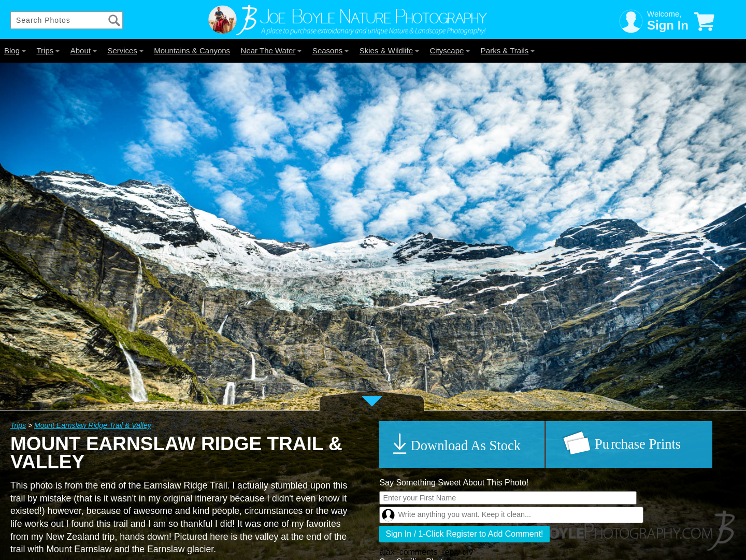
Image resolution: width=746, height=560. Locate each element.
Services (125, 51)
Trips (48, 51)
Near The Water (271, 51)
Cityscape (450, 51)
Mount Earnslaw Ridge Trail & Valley (93, 425)
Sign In (668, 25)
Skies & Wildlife (389, 51)
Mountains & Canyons (192, 51)
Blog (15, 51)
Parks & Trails (508, 51)
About (84, 51)
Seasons (331, 51)
